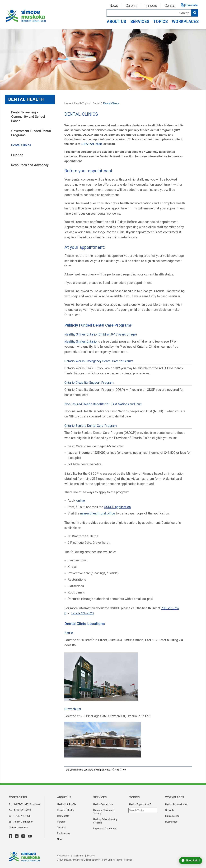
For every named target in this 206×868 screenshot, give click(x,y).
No (124, 770)
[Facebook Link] (11, 836)
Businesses (171, 822)
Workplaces (185, 22)
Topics (161, 22)
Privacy (91, 856)
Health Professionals (176, 804)
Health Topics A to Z (140, 804)
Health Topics (82, 103)
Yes (117, 770)
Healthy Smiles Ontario (81, 341)
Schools (170, 810)
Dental (96, 103)
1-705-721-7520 (22, 810)
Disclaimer (78, 856)
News (114, 5)
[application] (192, 861)
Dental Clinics (21, 145)
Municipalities (172, 816)
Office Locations (18, 828)
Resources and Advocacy (30, 165)
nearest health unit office (98, 513)
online (81, 500)
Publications (64, 833)
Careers (131, 5)
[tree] (30, 139)
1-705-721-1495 (22, 816)
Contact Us (63, 816)
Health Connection (23, 822)
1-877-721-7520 (91, 144)
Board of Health (66, 810)
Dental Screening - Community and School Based (29, 117)
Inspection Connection (105, 828)
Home (68, 103)
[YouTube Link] (29, 836)
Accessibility (63, 856)
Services (140, 22)
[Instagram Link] (22, 836)
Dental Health (26, 99)
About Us (116, 22)
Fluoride (17, 155)
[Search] (152, 13)
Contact (171, 5)
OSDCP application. (118, 507)
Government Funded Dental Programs (31, 133)
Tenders (151, 5)
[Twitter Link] (16, 836)
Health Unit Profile (67, 804)
